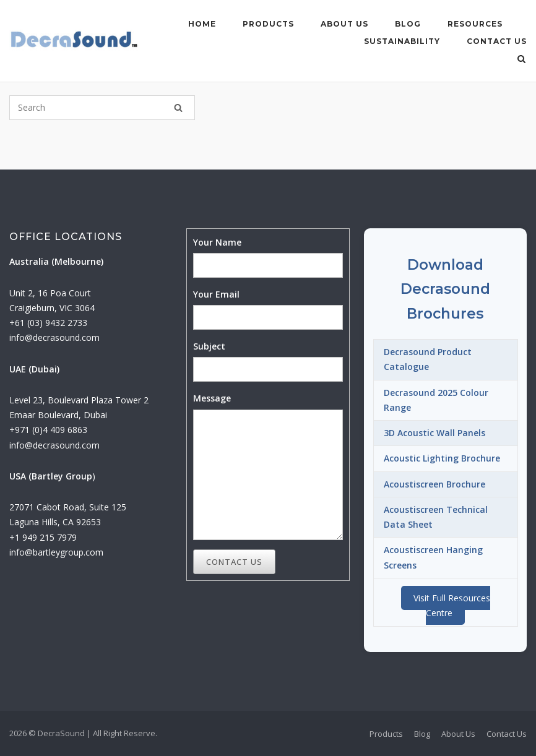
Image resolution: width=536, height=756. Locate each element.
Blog (408, 24)
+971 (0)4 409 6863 (48, 430)
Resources (475, 24)
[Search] (178, 108)
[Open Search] (521, 60)
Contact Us (497, 41)
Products (268, 24)
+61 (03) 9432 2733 (48, 323)
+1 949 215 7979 (43, 537)
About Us (344, 24)
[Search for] (102, 108)
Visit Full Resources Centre (452, 605)
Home (202, 24)
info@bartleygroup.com (56, 552)
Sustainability (402, 41)
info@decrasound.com (54, 337)
